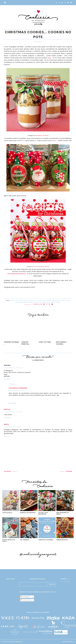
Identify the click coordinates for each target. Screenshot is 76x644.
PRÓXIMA (69, 471)
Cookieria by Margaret (18, 388)
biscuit (27, 300)
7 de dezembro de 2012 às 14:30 (13, 412)
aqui (49, 58)
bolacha (33, 300)
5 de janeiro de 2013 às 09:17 (13, 427)
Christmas (55, 300)
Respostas (14, 384)
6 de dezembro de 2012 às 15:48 (13, 368)
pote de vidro (55, 302)
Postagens (25, 597)
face (54, 141)
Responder (7, 379)
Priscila (7, 409)
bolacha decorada (44, 300)
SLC (23, 141)
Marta (6, 424)
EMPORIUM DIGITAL (68, 642)
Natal (44, 302)
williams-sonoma (42, 135)
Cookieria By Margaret (15, 642)
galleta (38, 302)
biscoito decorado (17, 300)
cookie (62, 300)
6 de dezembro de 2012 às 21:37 (18, 390)
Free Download (29, 302)
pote (48, 302)
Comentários (26, 600)
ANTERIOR (7, 471)
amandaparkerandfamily (42, 267)
